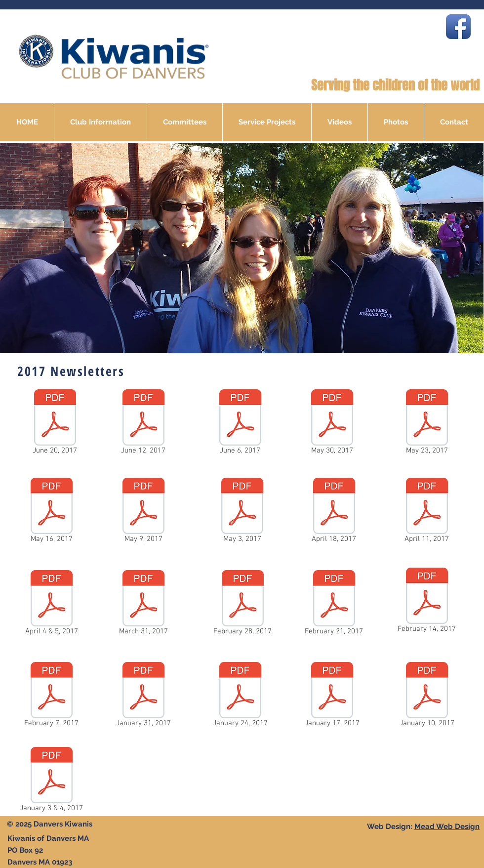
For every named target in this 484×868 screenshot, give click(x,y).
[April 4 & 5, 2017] (51, 605)
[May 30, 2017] (332, 424)
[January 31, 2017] (143, 697)
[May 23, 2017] (427, 424)
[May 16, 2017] (51, 512)
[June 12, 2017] (143, 424)
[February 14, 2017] (427, 602)
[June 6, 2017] (240, 424)
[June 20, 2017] (55, 424)
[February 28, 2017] (242, 605)
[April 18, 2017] (334, 512)
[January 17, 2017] (332, 697)
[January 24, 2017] (240, 697)
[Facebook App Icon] (458, 27)
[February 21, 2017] (334, 605)
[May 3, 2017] (242, 512)
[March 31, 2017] (143, 605)
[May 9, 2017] (143, 512)
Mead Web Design (447, 827)
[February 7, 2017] (51, 697)
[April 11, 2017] (427, 512)
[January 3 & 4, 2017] (51, 782)
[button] (100, 122)
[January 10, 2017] (427, 697)
